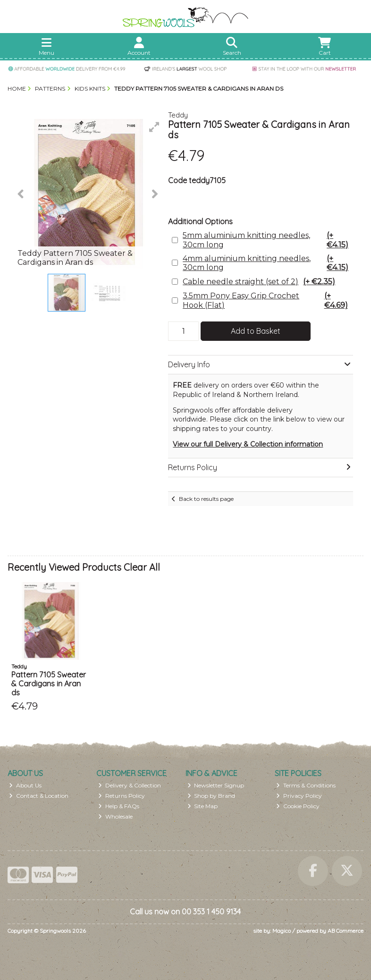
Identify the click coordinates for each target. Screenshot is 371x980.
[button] (154, 127)
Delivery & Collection (130, 785)
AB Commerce (346, 931)
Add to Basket (256, 331)
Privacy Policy (299, 796)
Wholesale (115, 816)
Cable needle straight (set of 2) (259, 282)
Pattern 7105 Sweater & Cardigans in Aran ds (49, 684)
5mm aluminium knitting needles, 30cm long (267, 240)
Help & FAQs (119, 806)
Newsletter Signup (216, 785)
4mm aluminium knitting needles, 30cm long (267, 263)
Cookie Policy (298, 806)
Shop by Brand (211, 796)
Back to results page (206, 499)
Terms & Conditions (306, 785)
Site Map (203, 806)
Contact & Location (39, 796)
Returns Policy (122, 796)
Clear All (142, 567)
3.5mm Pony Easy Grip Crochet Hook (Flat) (267, 300)
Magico (282, 931)
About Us (25, 785)
